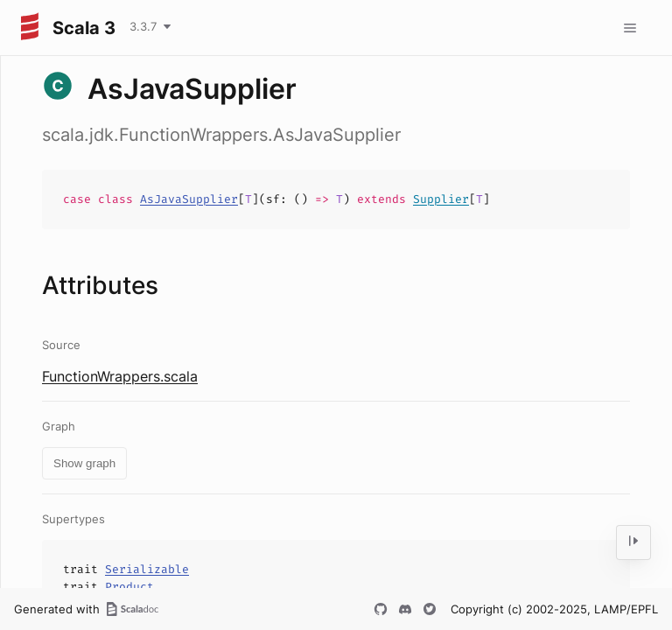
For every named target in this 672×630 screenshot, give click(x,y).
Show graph (84, 463)
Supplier (441, 199)
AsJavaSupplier (189, 199)
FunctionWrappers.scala (120, 376)
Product (129, 587)
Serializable (147, 569)
